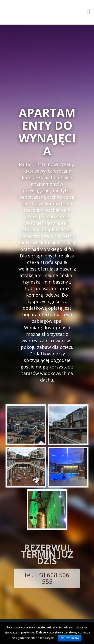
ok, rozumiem (70, 638)
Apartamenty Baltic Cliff (34, 12)
